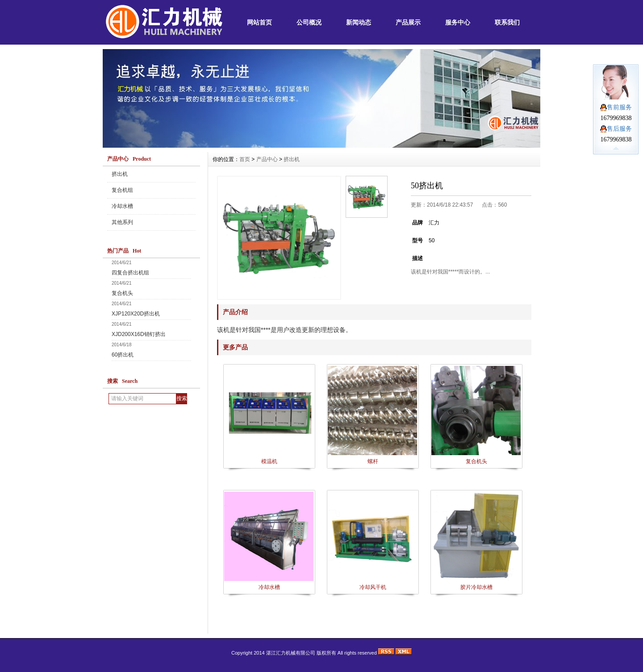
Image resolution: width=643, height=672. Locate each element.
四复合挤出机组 (130, 273)
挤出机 (120, 174)
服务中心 (458, 22)
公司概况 (309, 22)
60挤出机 (123, 355)
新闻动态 (359, 22)
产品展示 (408, 22)
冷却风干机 (373, 587)
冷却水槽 (122, 206)
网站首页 (259, 22)
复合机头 (122, 293)
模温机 (269, 461)
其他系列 (122, 222)
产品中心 (267, 159)
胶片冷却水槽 (476, 587)
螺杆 (373, 461)
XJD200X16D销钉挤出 (139, 334)
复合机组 (122, 190)
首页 (245, 159)
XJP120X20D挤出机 (136, 314)
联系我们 (507, 22)
